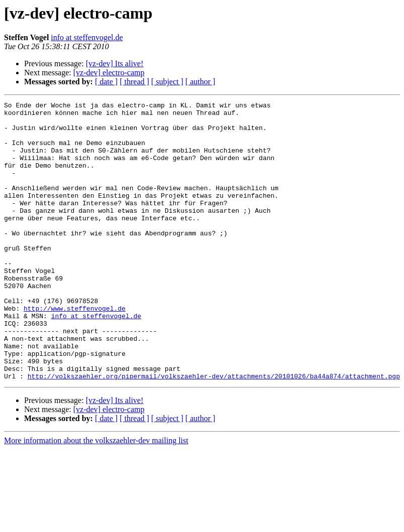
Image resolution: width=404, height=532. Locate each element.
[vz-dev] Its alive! (115, 63)
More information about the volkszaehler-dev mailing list (96, 496)
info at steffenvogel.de (87, 37)
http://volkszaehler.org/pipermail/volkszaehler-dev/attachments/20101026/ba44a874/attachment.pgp (214, 432)
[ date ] (106, 82)
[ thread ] (134, 82)
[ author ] (200, 82)
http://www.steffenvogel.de (75, 350)
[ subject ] (167, 82)
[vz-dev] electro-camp (109, 73)
